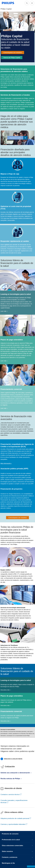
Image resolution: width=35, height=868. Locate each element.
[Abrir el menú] (32, 3)
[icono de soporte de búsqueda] (27, 3)
